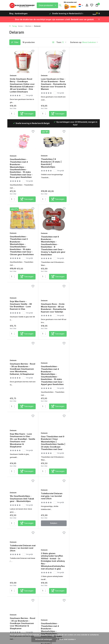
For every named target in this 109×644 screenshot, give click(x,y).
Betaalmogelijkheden (19, 557)
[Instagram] (86, 525)
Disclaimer (14, 582)
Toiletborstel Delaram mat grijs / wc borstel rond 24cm (52, 369)
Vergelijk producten (42, 568)
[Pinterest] (91, 525)
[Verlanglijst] (92, 5)
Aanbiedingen (21, 13)
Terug (13, 26)
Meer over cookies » (67, 639)
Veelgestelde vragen (43, 535)
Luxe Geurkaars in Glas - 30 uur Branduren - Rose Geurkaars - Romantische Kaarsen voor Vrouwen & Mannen (53, 84)
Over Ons (14, 596)
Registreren (38, 554)
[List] (53, 42)
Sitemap (13, 592)
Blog (11, 13)
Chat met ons (39, 531)
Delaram (13, 75)
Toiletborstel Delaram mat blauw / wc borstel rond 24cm (83, 369)
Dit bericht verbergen (44, 639)
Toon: (59, 42)
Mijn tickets (38, 561)
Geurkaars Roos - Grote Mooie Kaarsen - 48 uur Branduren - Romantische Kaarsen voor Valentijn (53, 236)
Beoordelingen (16, 585)
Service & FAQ (16, 554)
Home (21, 26)
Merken (29, 26)
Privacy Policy (16, 589)
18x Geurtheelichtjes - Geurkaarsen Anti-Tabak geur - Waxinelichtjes (22, 371)
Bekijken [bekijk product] (53, 396)
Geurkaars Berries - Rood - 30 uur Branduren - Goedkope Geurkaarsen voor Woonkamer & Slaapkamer (53, 429)
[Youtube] (95, 525)
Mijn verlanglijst (40, 565)
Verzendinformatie (18, 561)
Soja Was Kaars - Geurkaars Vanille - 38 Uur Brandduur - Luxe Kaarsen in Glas (21, 233)
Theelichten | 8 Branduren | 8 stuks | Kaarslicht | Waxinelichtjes (20, 160)
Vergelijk (28, 95)
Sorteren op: (76, 42)
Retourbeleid (15, 565)
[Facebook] (81, 525)
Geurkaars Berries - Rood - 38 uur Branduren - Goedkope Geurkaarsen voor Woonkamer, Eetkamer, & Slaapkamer (84, 240)
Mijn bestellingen (41, 557)
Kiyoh (67, 533)
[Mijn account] (87, 5)
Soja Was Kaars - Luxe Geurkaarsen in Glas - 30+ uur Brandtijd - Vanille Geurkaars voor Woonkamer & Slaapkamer (53, 302)
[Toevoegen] (27, 119)
